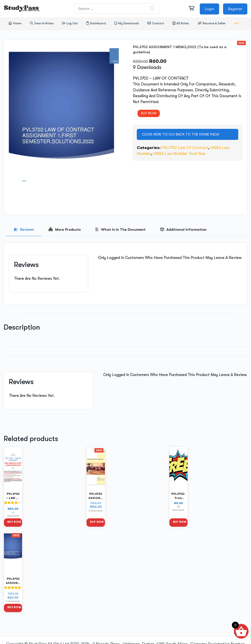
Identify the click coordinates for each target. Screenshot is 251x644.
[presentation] (24, 229)
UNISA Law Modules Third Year (179, 154)
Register (235, 9)
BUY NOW (149, 113)
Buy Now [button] (14, 522)
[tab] (24, 229)
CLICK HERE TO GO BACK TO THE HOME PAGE (181, 134)
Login (209, 9)
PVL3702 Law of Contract (185, 148)
